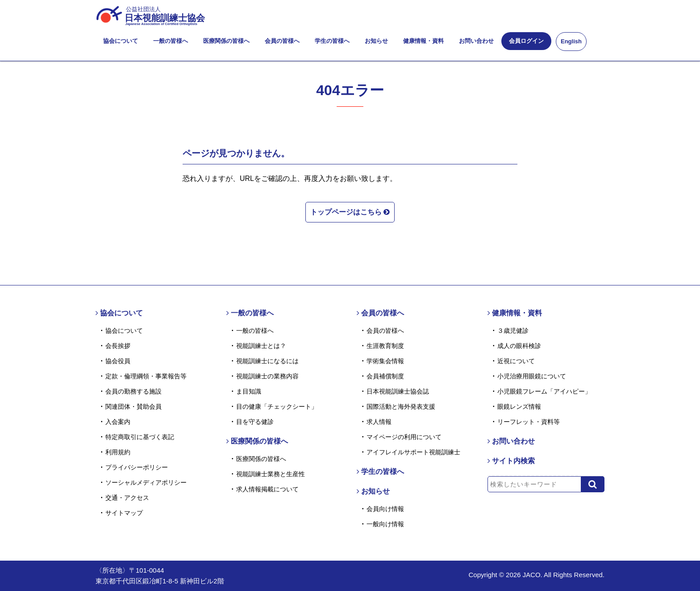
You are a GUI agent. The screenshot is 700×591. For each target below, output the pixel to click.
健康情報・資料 (423, 41)
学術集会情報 (385, 361)
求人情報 (379, 422)
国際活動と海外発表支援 (401, 407)
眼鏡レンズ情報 (519, 407)
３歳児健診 (513, 331)
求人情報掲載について (267, 489)
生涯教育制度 (385, 346)
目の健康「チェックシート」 (277, 407)
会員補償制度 (385, 376)
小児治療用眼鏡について (532, 376)
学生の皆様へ (332, 41)
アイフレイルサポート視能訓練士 (413, 452)
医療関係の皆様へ (226, 41)
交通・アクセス (127, 498)
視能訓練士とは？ (261, 346)
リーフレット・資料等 (529, 422)
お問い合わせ (476, 41)
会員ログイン (526, 41)
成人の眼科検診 (519, 346)
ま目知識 (249, 391)
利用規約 (118, 452)
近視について (516, 361)
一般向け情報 (385, 524)
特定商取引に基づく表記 (140, 437)
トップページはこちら (350, 212)
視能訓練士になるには (267, 361)
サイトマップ (124, 513)
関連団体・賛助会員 (133, 407)
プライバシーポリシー (137, 467)
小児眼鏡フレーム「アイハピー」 (544, 391)
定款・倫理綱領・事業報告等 (146, 376)
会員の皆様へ (282, 41)
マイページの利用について (404, 437)
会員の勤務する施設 (133, 391)
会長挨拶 (118, 346)
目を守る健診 (255, 422)
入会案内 (118, 422)
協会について (121, 41)
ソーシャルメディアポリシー (146, 482)
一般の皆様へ (171, 41)
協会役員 (118, 361)
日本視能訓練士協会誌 (398, 391)
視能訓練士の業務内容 (267, 376)
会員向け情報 (385, 509)
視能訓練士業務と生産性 (271, 474)
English (571, 41)
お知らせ (376, 41)
